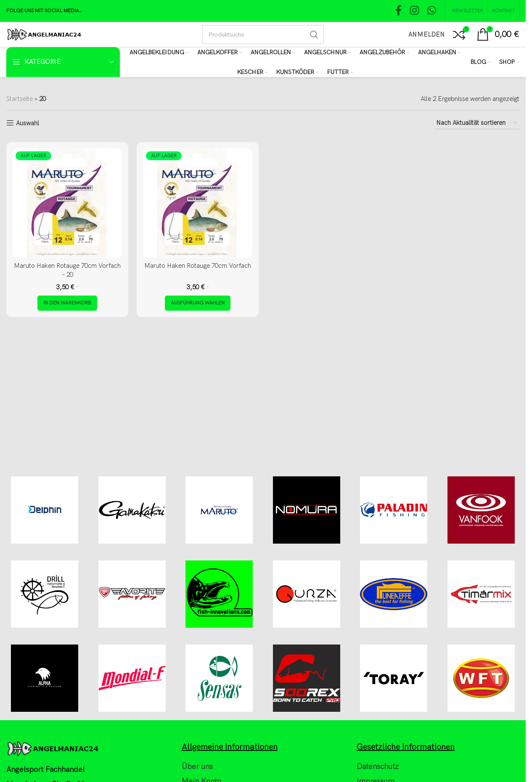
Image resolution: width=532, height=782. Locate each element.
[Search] (263, 34)
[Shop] (509, 62)
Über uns (197, 767)
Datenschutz (378, 767)
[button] (67, 303)
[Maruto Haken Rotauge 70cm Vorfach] (198, 203)
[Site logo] (44, 34)
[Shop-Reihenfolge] (477, 123)
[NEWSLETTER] (466, 11)
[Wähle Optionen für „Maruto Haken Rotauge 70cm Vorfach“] (198, 303)
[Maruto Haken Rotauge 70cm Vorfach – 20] (67, 203)
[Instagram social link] (414, 11)
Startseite (20, 99)
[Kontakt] (503, 11)
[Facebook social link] (398, 11)
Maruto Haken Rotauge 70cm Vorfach (198, 266)
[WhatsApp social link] (432, 11)
